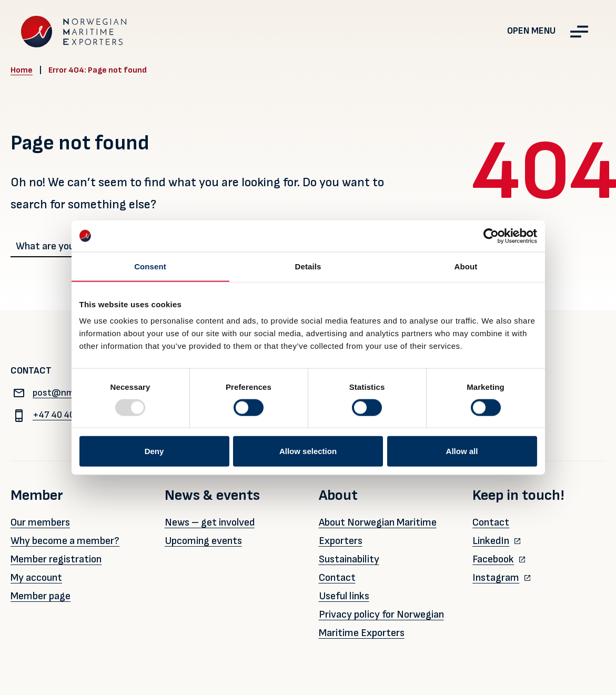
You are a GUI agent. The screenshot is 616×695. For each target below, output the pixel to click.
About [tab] (466, 266)
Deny (154, 451)
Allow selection (308, 451)
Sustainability (349, 559)
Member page (41, 596)
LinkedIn (491, 541)
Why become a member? (65, 541)
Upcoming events (203, 541)
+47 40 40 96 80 (55, 415)
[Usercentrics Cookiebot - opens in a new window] (491, 236)
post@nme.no (51, 393)
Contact (337, 578)
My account (36, 578)
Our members (40, 522)
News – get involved (210, 522)
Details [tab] (308, 266)
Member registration (56, 559)
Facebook (493, 559)
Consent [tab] (150, 266)
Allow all (462, 451)
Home (22, 70)
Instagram (496, 578)
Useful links (344, 596)
